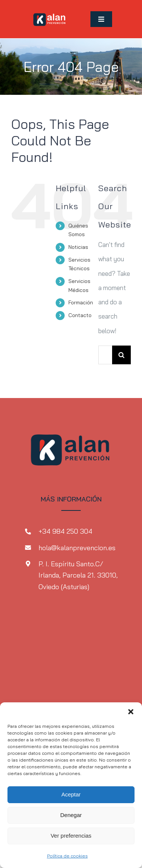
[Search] (121, 355)
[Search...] (105, 355)
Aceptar (71, 794)
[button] (131, 712)
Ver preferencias (71, 836)
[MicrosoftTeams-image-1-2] (50, 11)
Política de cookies (67, 856)
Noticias (78, 247)
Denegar (71, 815)
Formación (81, 302)
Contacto (80, 315)
